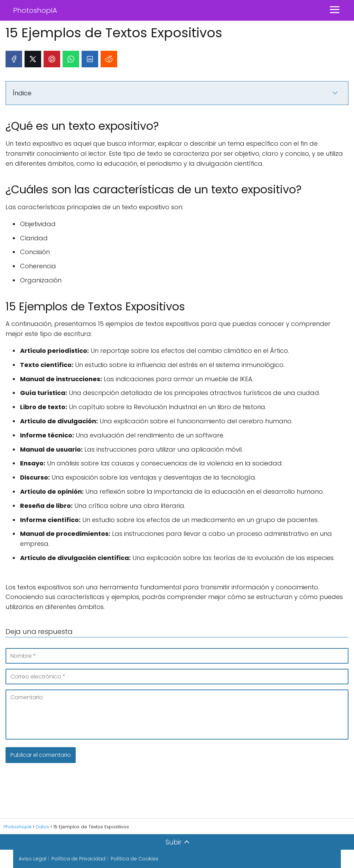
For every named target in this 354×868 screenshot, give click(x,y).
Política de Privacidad (78, 859)
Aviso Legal (32, 859)
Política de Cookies (134, 859)
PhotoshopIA (35, 10)
